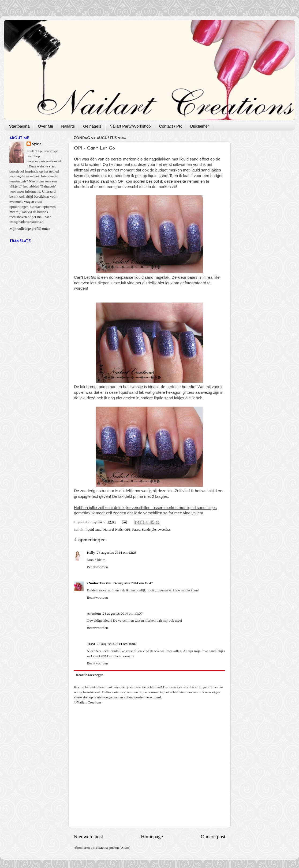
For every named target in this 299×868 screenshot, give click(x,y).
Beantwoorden (97, 567)
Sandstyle (149, 529)
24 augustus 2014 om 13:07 (123, 613)
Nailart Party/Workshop (130, 126)
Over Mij (45, 126)
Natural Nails (113, 529)
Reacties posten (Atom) (113, 848)
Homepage (152, 837)
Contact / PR (171, 126)
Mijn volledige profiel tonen (30, 229)
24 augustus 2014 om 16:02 (117, 644)
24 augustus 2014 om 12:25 (117, 552)
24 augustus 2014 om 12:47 (133, 583)
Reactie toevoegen (90, 675)
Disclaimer (200, 126)
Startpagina (19, 126)
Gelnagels (92, 126)
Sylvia (37, 144)
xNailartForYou (99, 583)
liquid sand (94, 529)
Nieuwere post (88, 837)
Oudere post (213, 837)
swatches (164, 529)
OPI (128, 529)
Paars (136, 529)
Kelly (91, 552)
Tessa (91, 644)
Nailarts (68, 126)
